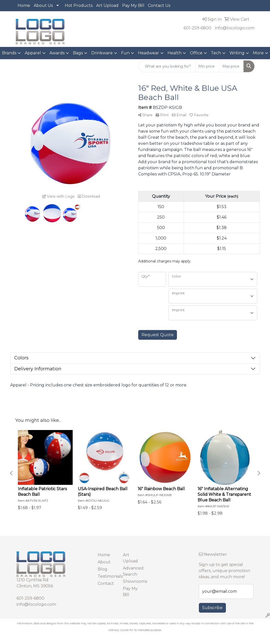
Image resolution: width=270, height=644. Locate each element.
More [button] (258, 53)
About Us (43, 5)
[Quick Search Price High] (232, 66)
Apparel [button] (33, 53)
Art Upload (107, 5)
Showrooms (132, 581)
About (104, 562)
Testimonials (107, 576)
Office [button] (196, 53)
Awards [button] (57, 53)
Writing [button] (237, 53)
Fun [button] (125, 53)
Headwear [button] (149, 53)
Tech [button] (216, 53)
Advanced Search (132, 571)
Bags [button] (78, 53)
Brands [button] (9, 53)
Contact (106, 583)
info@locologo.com (235, 28)
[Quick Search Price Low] (208, 66)
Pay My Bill (133, 5)
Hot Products (79, 5)
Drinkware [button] (102, 53)
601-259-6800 (197, 28)
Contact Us (159, 5)
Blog (102, 569)
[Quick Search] (167, 66)
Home (24, 5)
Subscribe (212, 608)
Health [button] (175, 53)
